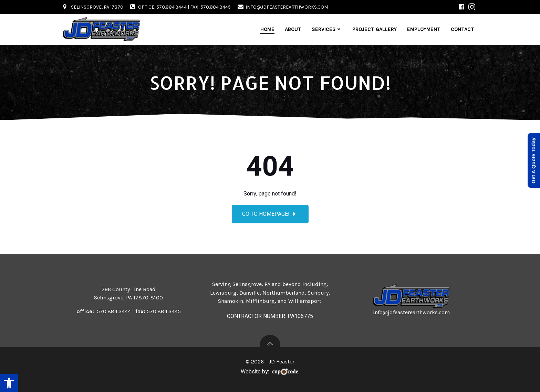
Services (327, 29)
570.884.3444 (114, 311)
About (293, 29)
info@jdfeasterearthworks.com (411, 312)
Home (267, 29)
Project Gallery (375, 29)
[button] (9, 383)
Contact (463, 29)
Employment (424, 29)
